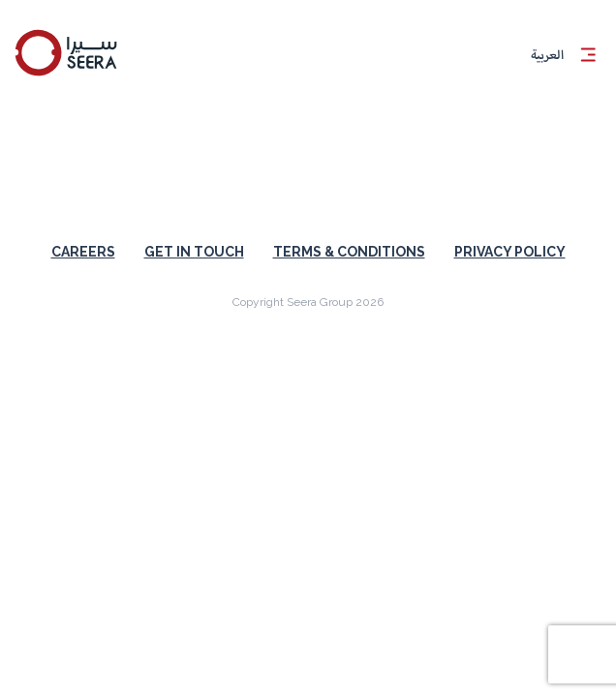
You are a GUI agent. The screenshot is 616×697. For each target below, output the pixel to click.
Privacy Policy (510, 252)
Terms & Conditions (349, 252)
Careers (83, 252)
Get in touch (194, 252)
